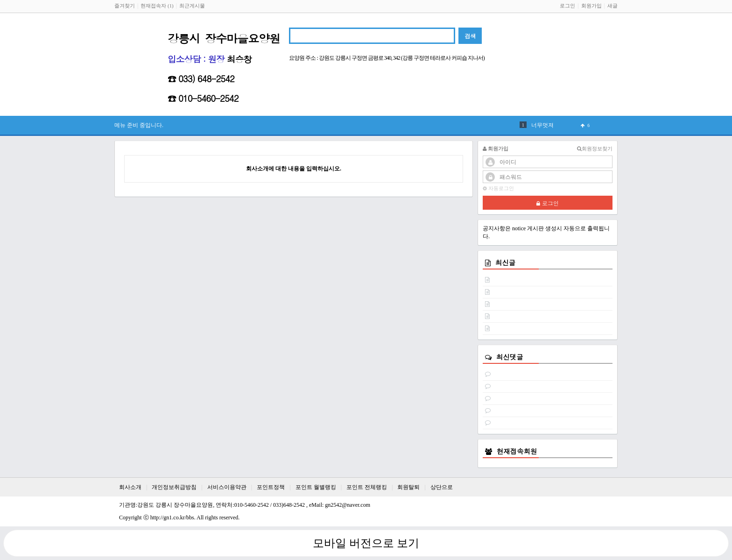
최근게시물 (192, 6)
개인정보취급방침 (174, 487)
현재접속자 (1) (157, 6)
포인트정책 (271, 487)
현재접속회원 (517, 451)
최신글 (505, 262)
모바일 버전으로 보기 (366, 543)
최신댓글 (510, 357)
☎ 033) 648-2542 (201, 78)
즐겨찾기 (125, 6)
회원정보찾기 (595, 149)
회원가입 (591, 6)
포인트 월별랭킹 (316, 487)
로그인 (567, 6)
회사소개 (130, 487)
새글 (612, 6)
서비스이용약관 (227, 487)
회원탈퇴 (408, 487)
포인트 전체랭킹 (367, 487)
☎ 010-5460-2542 (203, 98)
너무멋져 (542, 125)
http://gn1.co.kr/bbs (172, 517)
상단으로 (442, 487)
